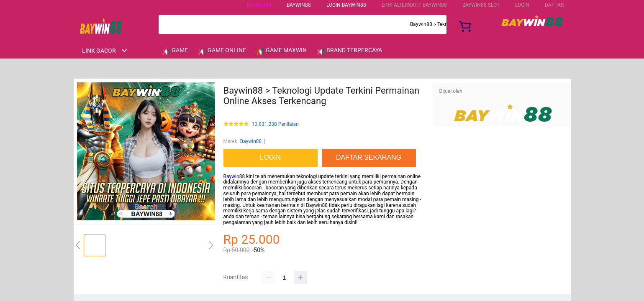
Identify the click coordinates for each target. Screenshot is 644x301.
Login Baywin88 (346, 5)
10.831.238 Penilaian (275, 124)
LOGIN (522, 5)
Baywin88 (259, 5)
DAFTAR (554, 5)
